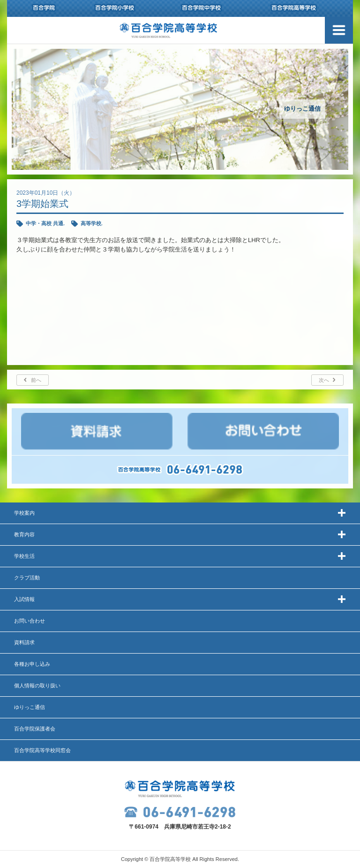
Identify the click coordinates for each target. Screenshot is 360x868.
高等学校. (92, 223)
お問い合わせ (30, 621)
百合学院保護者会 (35, 729)
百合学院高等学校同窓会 (42, 750)
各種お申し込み (32, 664)
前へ (36, 380)
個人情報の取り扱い (37, 685)
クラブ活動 (27, 578)
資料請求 (24, 642)
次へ (324, 380)
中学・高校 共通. (45, 223)
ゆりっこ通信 (30, 707)
